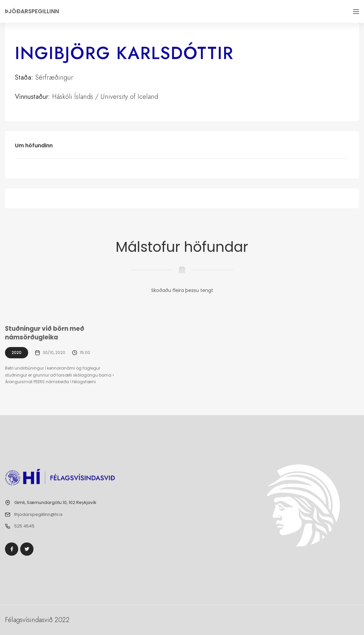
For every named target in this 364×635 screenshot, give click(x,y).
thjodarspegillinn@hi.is (38, 514)
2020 (17, 353)
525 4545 (24, 526)
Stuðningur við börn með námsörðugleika (45, 333)
